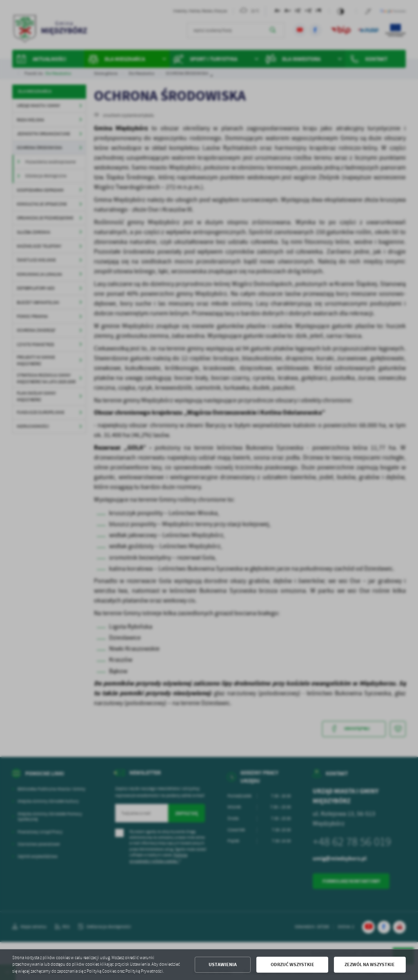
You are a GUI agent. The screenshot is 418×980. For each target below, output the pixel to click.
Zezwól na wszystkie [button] (370, 964)
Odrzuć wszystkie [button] (292, 964)
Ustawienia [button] (223, 964)
